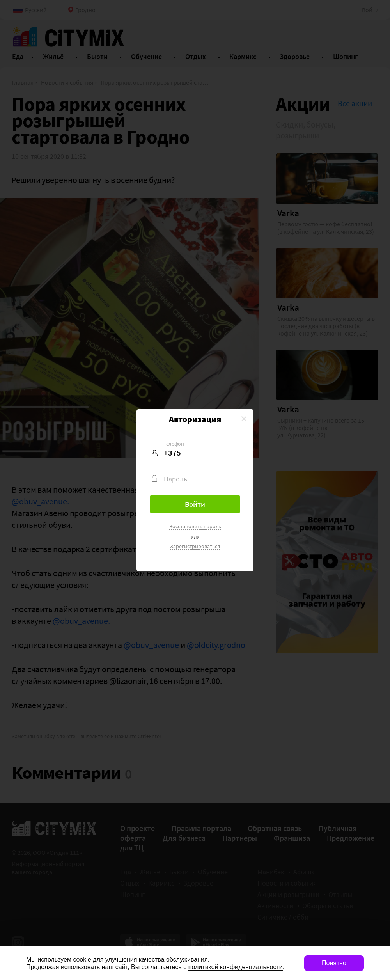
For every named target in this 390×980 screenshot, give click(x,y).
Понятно (334, 963)
